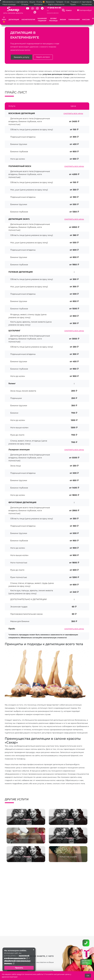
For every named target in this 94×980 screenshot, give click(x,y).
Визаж (63, 20)
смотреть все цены (73, 113)
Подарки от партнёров (81, 2)
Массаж (86, 20)
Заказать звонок (53, 13)
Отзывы (25, 4)
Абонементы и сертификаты (15, 2)
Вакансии (50, 2)
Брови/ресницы (53, 20)
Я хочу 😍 (41, 2)
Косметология (28, 20)
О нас (67, 2)
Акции (32, 2)
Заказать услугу (22, 57)
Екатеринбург (86, 10)
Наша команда (9, 4)
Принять (19, 968)
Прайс (73, 4)
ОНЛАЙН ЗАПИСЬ (86, 962)
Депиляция (14, 20)
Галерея (60, 2)
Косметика (87, 4)
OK (88, 976)
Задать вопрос (43, 57)
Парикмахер (74, 20)
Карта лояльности (56, 4)
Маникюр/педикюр (42, 20)
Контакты (38, 4)
